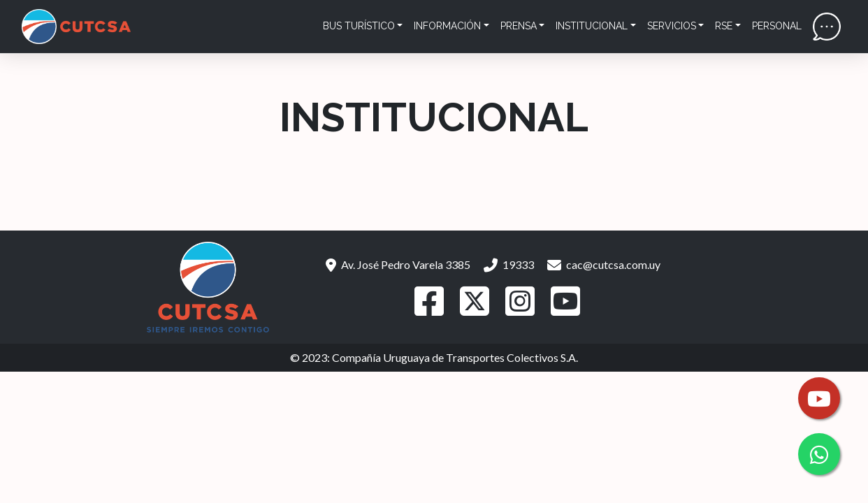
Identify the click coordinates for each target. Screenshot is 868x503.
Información (447, 26)
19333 (509, 264)
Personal (777, 26)
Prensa (519, 26)
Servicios (672, 26)
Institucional (592, 26)
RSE (724, 26)
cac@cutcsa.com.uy (604, 264)
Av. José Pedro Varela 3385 (398, 264)
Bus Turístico (359, 26)
